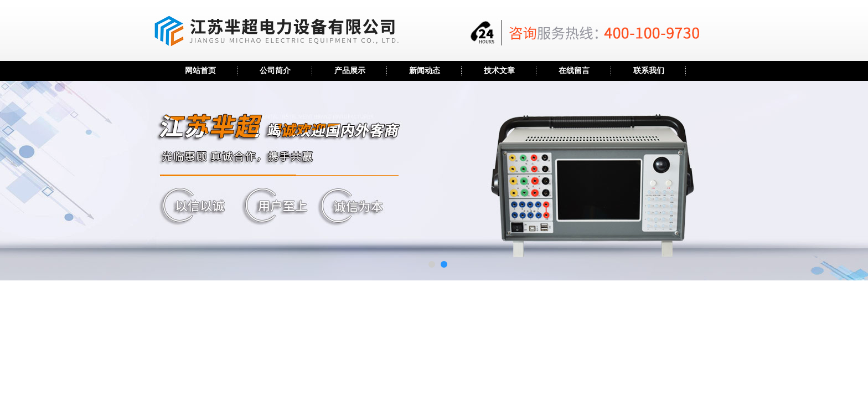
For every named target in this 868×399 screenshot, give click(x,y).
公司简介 (275, 71)
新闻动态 (425, 71)
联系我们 (649, 71)
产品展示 (350, 71)
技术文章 (499, 71)
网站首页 (200, 71)
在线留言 (574, 71)
